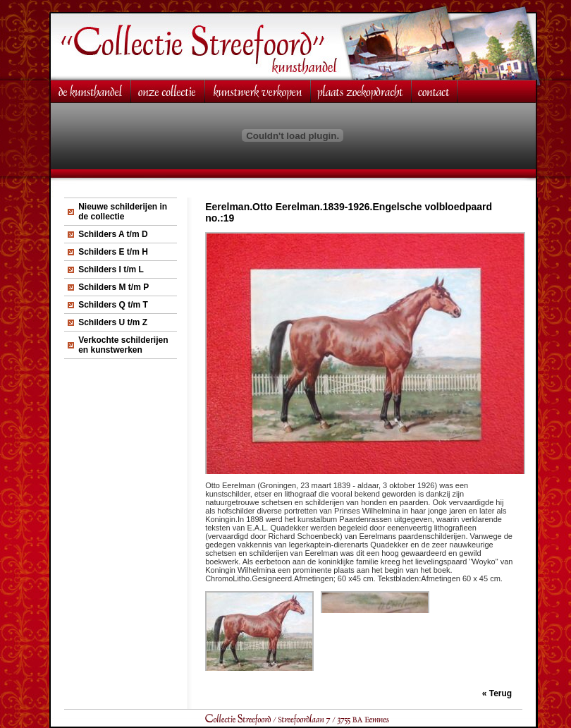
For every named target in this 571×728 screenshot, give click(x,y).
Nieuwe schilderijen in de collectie (123, 212)
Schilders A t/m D (113, 234)
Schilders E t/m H (113, 252)
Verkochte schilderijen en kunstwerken (123, 345)
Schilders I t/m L (111, 269)
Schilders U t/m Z (113, 322)
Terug (501, 693)
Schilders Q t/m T (113, 305)
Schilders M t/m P (113, 287)
